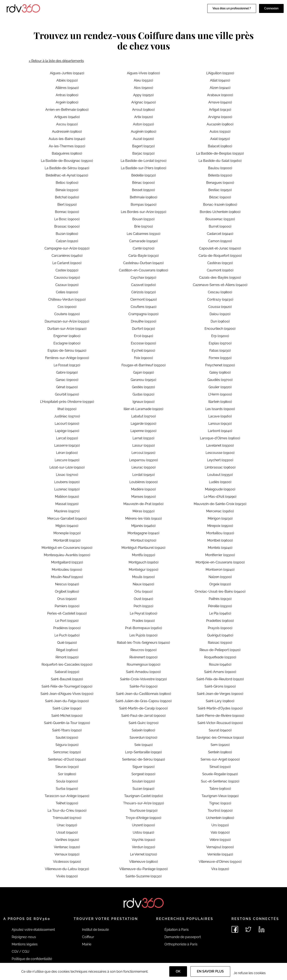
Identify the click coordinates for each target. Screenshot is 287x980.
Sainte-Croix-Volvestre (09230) (143, 679)
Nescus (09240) (67, 584)
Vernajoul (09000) (220, 847)
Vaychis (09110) (143, 840)
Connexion (271, 8)
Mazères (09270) (67, 511)
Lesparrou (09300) (143, 460)
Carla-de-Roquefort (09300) (220, 256)
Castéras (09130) (220, 263)
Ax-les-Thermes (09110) (67, 146)
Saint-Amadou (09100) (143, 672)
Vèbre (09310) (220, 840)
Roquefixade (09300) (220, 657)
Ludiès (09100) (220, 482)
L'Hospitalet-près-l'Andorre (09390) (67, 402)
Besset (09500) (143, 190)
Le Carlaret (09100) (67, 263)
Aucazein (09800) (220, 124)
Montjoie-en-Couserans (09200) (220, 562)
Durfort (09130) (143, 329)
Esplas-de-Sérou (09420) (67, 351)
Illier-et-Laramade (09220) (143, 409)
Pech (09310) (143, 606)
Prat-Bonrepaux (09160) (143, 628)
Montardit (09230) (67, 540)
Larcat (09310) (67, 438)
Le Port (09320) (67, 621)
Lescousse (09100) (220, 453)
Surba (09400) (67, 789)
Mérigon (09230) (220, 518)
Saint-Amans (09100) (220, 672)
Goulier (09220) (220, 387)
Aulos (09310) (220, 132)
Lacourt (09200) (67, 424)
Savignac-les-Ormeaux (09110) (220, 738)
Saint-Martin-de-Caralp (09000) (143, 708)
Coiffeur (88, 937)
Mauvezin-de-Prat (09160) (143, 504)
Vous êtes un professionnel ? (232, 8)
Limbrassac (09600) (220, 467)
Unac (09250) (67, 825)
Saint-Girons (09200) (220, 686)
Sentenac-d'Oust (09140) (67, 759)
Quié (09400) (67, 643)
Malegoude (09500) (220, 489)
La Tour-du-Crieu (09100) (67, 811)
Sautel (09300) (67, 738)
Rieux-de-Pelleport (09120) (220, 650)
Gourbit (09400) (67, 394)
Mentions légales (25, 944)
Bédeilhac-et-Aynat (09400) (67, 175)
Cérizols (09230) (143, 292)
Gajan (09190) (143, 372)
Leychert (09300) (220, 460)
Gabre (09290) (67, 372)
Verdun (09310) (143, 847)
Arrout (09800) (143, 110)
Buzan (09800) (67, 234)
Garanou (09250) (143, 380)
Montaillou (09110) (220, 533)
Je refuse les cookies (250, 973)
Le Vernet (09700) (143, 854)
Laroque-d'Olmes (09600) (220, 438)
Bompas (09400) (143, 205)
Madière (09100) (143, 489)
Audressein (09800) (67, 132)
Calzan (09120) (67, 241)
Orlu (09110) (143, 591)
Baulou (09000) (220, 168)
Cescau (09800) (220, 292)
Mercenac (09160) (220, 511)
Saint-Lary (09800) (220, 701)
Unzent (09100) (143, 825)
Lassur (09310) (143, 445)
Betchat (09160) (67, 197)
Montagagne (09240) (143, 533)
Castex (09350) (67, 270)
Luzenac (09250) (67, 489)
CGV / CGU (20, 952)
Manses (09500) (143, 497)
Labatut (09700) (143, 416)
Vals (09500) (220, 832)
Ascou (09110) (67, 124)
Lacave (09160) (220, 416)
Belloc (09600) (67, 183)
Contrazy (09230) (220, 299)
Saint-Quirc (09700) (143, 723)
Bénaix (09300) (67, 190)
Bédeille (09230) (143, 175)
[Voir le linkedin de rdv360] (262, 929)
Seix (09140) (143, 745)
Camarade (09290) (143, 241)
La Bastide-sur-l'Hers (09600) (143, 168)
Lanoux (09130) (220, 424)
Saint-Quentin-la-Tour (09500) (67, 723)
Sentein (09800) (220, 752)
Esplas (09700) (220, 343)
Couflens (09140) (143, 307)
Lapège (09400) (67, 431)
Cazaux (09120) (67, 285)
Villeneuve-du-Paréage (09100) (143, 869)
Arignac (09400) (143, 102)
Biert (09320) (67, 205)
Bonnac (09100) (67, 212)
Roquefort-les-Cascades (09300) (67, 664)
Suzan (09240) (143, 789)
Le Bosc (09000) (67, 219)
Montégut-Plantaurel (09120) (143, 548)
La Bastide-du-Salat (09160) (220, 161)
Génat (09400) (67, 387)
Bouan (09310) (143, 219)
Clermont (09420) (143, 299)
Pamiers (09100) (67, 606)
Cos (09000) (67, 307)
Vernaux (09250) (67, 854)
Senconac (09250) (67, 752)
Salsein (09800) (143, 730)
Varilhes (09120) (67, 840)
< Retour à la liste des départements (56, 61)
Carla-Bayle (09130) (143, 256)
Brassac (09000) (67, 226)
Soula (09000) (67, 781)
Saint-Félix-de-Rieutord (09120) (220, 679)
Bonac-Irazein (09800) (220, 205)
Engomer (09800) (67, 336)
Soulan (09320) (143, 781)
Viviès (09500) (67, 876)
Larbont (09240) (220, 431)
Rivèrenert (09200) (143, 657)
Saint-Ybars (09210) (67, 730)
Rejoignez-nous (24, 937)
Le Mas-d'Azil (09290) (220, 497)
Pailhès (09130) (220, 599)
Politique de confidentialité (32, 959)
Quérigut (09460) (220, 635)
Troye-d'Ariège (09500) (143, 818)
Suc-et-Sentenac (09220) (220, 781)
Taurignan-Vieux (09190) (220, 796)
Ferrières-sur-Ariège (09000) (67, 358)
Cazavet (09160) (143, 285)
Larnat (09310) (143, 438)
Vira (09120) (220, 869)
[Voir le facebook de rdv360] (235, 929)
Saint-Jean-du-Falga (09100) (67, 701)
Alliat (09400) (220, 80)
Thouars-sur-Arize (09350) (143, 803)
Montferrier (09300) (220, 555)
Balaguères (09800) (67, 153)
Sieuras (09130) (67, 767)
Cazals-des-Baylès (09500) (220, 278)
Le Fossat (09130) (67, 365)
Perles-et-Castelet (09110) (67, 613)
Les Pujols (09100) (143, 635)
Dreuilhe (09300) (143, 321)
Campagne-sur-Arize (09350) (67, 248)
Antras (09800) (67, 95)
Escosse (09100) (143, 343)
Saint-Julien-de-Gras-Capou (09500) (143, 701)
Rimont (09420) (67, 657)
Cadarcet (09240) (220, 234)
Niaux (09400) (143, 584)
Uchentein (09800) (220, 818)
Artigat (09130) (220, 110)
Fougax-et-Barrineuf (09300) (143, 365)
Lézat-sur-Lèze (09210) (67, 467)
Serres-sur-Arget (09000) (220, 759)
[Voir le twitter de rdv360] (248, 929)
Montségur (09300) (143, 570)
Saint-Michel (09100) (67, 716)
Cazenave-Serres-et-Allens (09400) (220, 285)
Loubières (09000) (143, 482)
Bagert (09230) (143, 146)
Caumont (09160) (220, 270)
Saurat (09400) (220, 730)
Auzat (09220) (143, 139)
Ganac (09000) (67, 380)
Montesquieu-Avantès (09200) (67, 555)
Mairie (87, 944)
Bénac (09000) (143, 183)
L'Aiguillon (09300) (220, 73)
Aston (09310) (143, 124)
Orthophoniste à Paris (181, 944)
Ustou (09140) (143, 832)
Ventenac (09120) (67, 847)
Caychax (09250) (143, 278)
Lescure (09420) (67, 460)
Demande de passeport (183, 937)
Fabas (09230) (220, 351)
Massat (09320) (67, 504)
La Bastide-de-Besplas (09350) (220, 153)
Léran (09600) (67, 453)
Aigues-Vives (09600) (143, 73)
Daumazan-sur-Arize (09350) (67, 321)
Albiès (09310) (67, 80)
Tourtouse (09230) (143, 811)
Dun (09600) (220, 321)
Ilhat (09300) (67, 409)
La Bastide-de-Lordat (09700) (143, 161)
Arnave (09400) (220, 102)
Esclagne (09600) (67, 343)
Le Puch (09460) (67, 635)
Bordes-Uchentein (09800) (220, 212)
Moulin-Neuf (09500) (67, 577)
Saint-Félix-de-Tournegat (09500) (67, 686)
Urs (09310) (220, 825)
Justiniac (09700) (67, 416)
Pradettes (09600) (220, 621)
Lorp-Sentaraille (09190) (143, 752)
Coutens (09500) (67, 314)
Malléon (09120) (67, 497)
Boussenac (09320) (220, 219)
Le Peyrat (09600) (143, 613)
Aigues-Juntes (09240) (67, 73)
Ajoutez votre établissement (33, 930)
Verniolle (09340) (220, 854)
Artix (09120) (143, 117)
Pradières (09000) (67, 628)
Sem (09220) (220, 745)
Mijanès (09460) (143, 526)
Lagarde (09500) (143, 424)
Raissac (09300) (220, 643)
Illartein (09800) (220, 402)
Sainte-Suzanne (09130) (143, 876)
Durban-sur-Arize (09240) (67, 329)
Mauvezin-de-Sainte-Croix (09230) (220, 504)
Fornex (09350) (220, 358)
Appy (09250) (143, 95)
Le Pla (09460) (220, 613)
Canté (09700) (143, 248)
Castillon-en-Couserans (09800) (143, 270)
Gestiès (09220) (143, 387)
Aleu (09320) (143, 80)
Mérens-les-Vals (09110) (143, 518)
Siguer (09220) (143, 767)
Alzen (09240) (220, 88)
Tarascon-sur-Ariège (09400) (67, 796)
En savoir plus (210, 971)
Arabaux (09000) (220, 95)
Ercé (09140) (143, 336)
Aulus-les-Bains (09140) (67, 139)
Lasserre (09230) (67, 445)
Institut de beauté (95, 930)
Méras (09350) (143, 511)
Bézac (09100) (220, 197)
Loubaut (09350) (220, 475)
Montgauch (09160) (143, 562)
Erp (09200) (220, 336)
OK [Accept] (178, 971)
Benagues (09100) (220, 183)
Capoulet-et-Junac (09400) (220, 248)
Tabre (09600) (220, 789)
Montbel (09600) (220, 540)
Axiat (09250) (220, 139)
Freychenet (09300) (220, 365)
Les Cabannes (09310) (143, 234)
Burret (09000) (220, 226)
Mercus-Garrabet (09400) (67, 518)
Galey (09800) (220, 372)
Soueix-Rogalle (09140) (220, 774)
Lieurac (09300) (143, 467)
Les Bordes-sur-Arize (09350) (143, 212)
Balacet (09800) (220, 146)
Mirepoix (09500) (220, 526)
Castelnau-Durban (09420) (143, 263)
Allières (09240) (67, 88)
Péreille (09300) (220, 606)
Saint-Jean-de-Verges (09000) (220, 694)
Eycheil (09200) (143, 351)
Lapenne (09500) (143, 431)
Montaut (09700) (143, 540)
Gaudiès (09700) (220, 380)
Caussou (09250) (67, 278)
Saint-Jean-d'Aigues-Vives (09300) (67, 694)
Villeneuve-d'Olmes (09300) (220, 862)
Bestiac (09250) (220, 190)
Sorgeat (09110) (143, 774)
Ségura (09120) (67, 745)
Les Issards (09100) (220, 409)
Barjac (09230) (143, 153)
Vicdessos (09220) (67, 862)
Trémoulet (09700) (67, 818)
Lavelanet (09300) (220, 445)
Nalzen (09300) (220, 577)
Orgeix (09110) (220, 584)
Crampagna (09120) (143, 314)
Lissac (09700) (67, 475)
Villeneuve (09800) (143, 862)
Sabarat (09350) (67, 672)
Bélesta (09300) (220, 175)
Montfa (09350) (143, 555)
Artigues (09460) (67, 117)
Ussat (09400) (67, 832)
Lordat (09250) (143, 475)
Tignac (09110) (220, 803)
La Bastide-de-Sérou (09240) (67, 168)
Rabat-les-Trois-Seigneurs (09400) (143, 643)
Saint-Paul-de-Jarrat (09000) (143, 716)
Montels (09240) (220, 548)
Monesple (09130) (67, 533)
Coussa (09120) (220, 307)
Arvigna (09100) (220, 117)
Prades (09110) (143, 621)
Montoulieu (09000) (67, 570)
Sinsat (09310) (220, 767)
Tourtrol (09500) (220, 811)
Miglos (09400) (67, 526)
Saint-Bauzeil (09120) (67, 679)
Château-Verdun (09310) (67, 299)
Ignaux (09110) (143, 402)
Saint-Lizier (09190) (67, 708)
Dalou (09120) (220, 314)
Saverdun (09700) (143, 738)
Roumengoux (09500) (143, 664)
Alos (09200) (143, 88)
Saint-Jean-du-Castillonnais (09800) (143, 694)
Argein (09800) (67, 102)
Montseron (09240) (220, 570)
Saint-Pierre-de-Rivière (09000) (220, 716)
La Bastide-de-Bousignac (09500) (67, 161)
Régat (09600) (67, 650)
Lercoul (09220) (143, 453)
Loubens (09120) (67, 482)
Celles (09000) (67, 292)
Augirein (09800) (143, 132)
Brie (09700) (143, 226)
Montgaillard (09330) (67, 562)
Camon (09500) (220, 241)
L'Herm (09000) (220, 394)
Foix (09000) (143, 358)
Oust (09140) (143, 599)
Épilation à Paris (177, 930)
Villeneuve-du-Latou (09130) (67, 869)
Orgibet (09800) (67, 591)
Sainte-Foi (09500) (143, 686)
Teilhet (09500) (67, 803)
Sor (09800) (67, 774)
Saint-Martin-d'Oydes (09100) (220, 708)
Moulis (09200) (143, 577)
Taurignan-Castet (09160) (143, 796)
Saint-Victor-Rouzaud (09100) (220, 723)
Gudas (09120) (143, 394)
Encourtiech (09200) (220, 329)
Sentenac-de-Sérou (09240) (143, 759)
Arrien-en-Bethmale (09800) (67, 110)
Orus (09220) (67, 599)
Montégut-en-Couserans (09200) (67, 548)
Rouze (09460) (220, 664)
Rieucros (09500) (143, 650)
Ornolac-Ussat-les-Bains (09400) (220, 591)
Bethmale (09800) (143, 197)
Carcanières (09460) (67, 256)
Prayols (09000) (220, 628)
